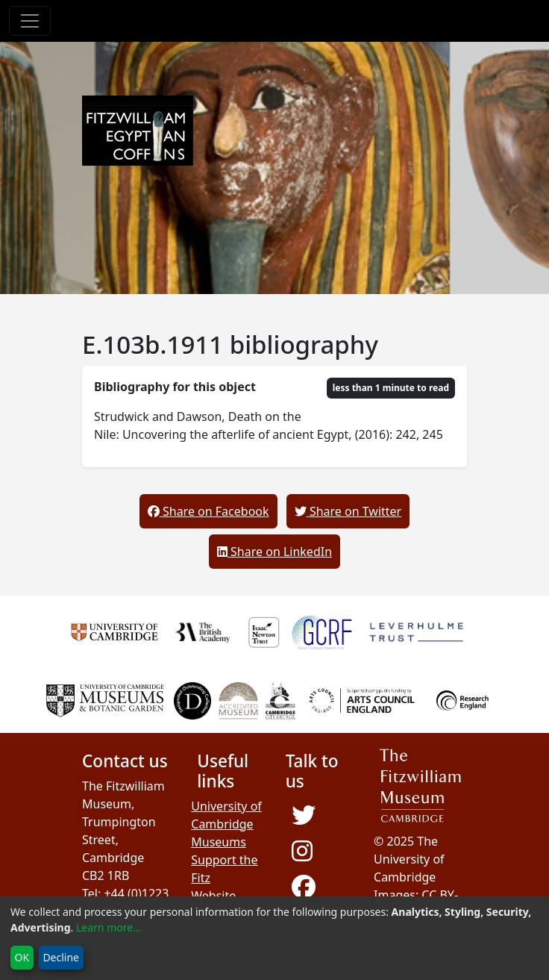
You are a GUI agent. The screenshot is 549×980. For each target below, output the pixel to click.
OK (22, 957)
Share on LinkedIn (274, 552)
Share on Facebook (208, 511)
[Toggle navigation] (30, 21)
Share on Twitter (348, 511)
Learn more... (109, 927)
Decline (61, 957)
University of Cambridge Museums (226, 824)
